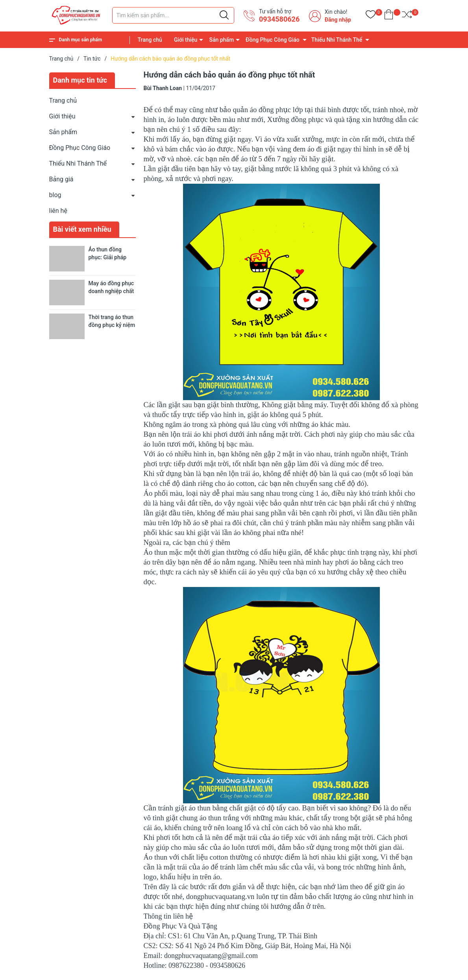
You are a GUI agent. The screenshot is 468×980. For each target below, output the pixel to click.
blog (55, 195)
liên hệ (58, 211)
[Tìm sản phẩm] (173, 15)
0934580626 (279, 19)
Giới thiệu (186, 40)
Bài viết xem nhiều (82, 229)
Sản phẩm (221, 40)
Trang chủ (150, 40)
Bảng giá (61, 179)
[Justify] (224, 15)
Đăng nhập (338, 20)
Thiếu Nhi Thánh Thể (337, 40)
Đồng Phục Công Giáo (273, 40)
